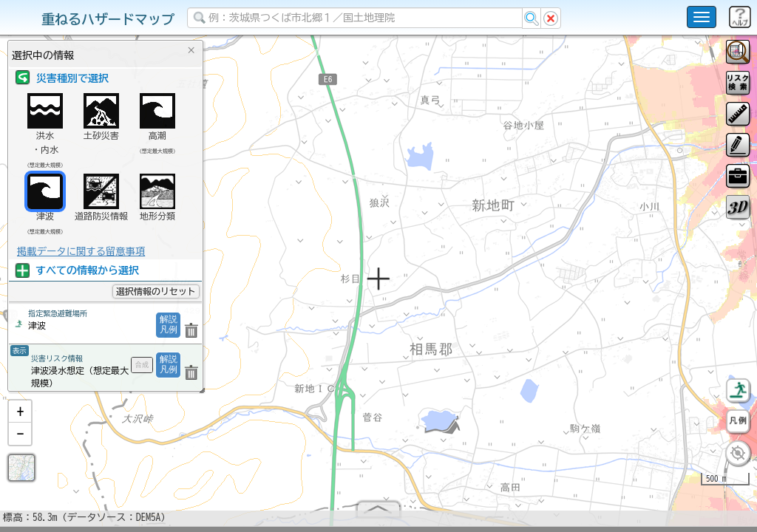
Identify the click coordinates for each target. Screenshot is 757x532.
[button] (20, 417)
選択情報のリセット (156, 291)
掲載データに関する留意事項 (81, 251)
